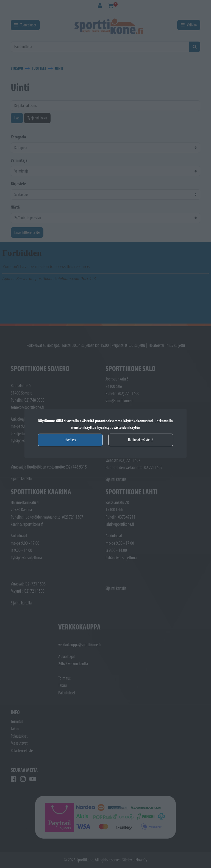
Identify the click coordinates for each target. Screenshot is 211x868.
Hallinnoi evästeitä (141, 440)
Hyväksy (70, 440)
